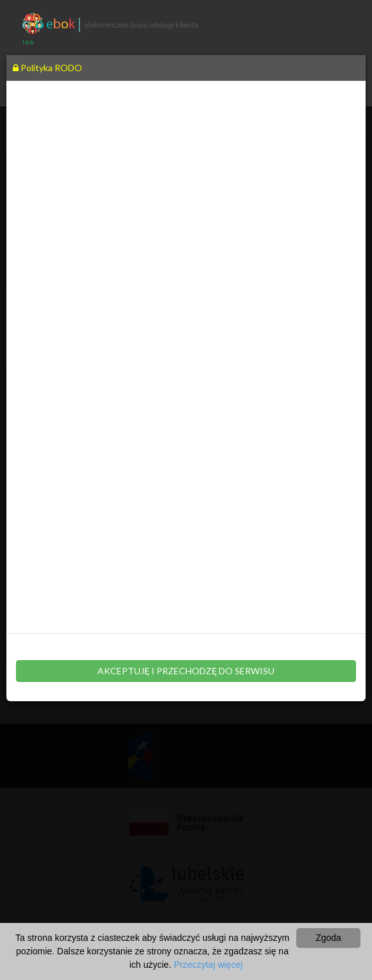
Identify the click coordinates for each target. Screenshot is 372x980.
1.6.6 (28, 43)
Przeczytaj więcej (208, 965)
